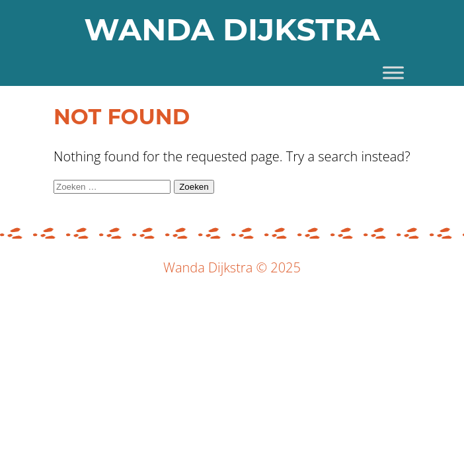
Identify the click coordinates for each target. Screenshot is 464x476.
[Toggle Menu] (393, 72)
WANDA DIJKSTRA (232, 29)
